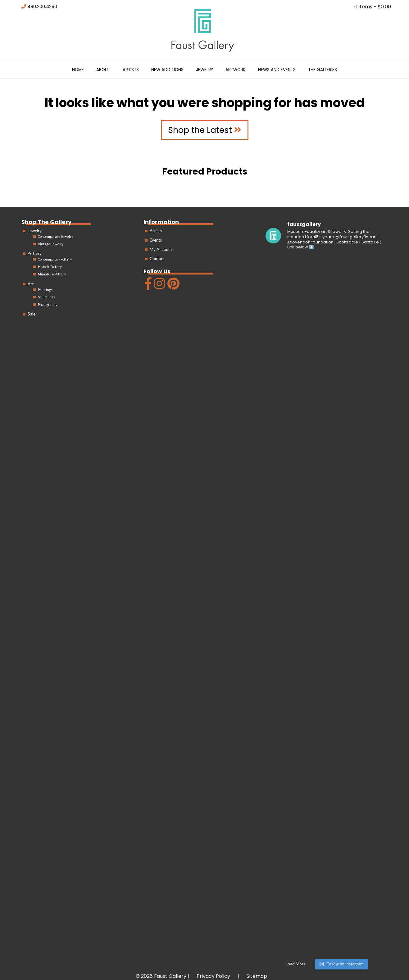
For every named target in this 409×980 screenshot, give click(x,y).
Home (78, 70)
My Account (161, 249)
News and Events (277, 70)
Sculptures (46, 297)
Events (156, 240)
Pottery (35, 253)
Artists (131, 70)
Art (31, 284)
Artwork (236, 70)
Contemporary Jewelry (55, 236)
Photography (48, 304)
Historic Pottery (50, 267)
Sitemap (257, 976)
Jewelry (204, 70)
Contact (157, 259)
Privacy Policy (213, 976)
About (103, 70)
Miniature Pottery (52, 274)
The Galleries (323, 70)
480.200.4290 (42, 7)
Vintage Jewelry (51, 244)
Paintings (45, 290)
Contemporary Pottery (55, 259)
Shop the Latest (205, 130)
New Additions (167, 70)
